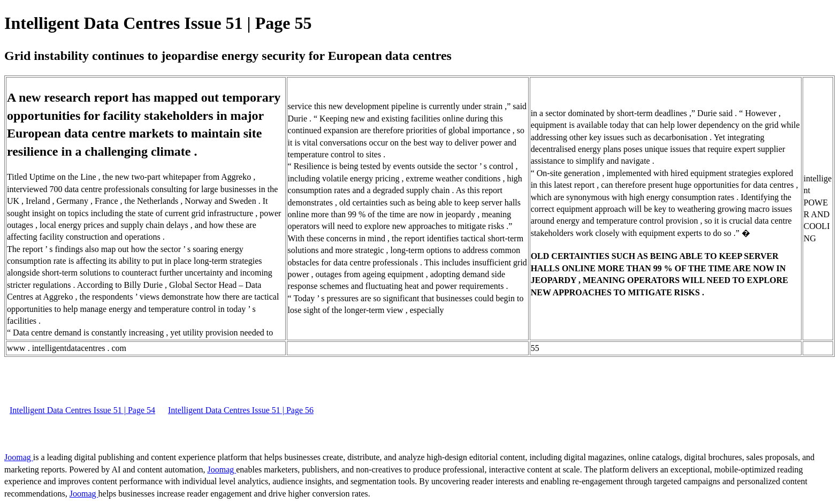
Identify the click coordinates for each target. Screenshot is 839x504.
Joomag (19, 457)
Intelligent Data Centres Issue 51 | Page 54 (82, 410)
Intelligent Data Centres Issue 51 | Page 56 (241, 410)
